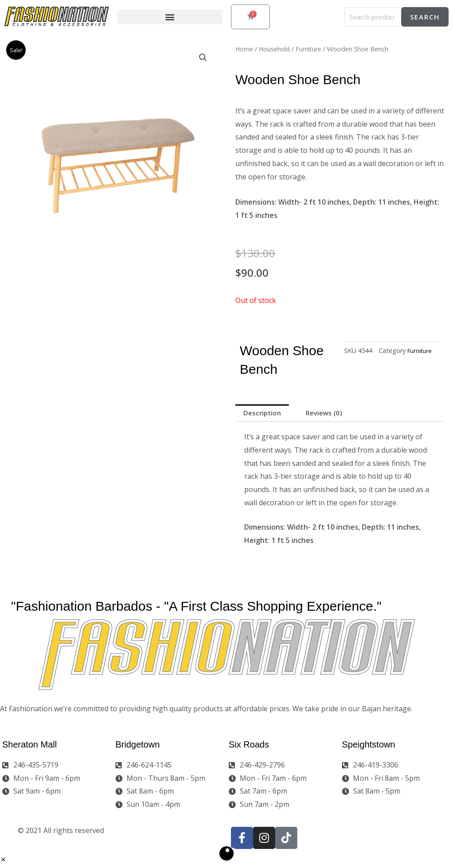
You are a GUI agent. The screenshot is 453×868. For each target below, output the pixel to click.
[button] (170, 17)
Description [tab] (264, 414)
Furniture (310, 49)
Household (275, 49)
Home (244, 49)
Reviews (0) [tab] (329, 414)
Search (425, 17)
